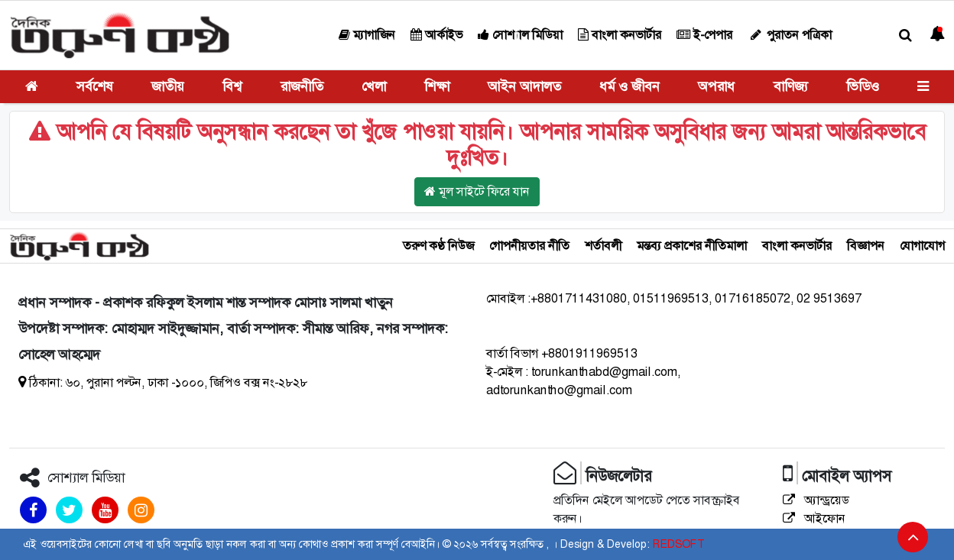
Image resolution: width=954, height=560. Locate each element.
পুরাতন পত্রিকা (790, 35)
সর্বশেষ (95, 86)
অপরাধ (716, 86)
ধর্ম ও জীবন (630, 86)
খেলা (374, 86)
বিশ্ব (232, 86)
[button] (905, 36)
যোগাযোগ (922, 246)
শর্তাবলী (603, 246)
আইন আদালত (524, 86)
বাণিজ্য (791, 86)
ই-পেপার (704, 35)
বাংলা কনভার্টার (620, 35)
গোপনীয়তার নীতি (529, 246)
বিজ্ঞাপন (866, 246)
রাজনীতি (302, 86)
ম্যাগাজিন (367, 35)
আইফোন (814, 518)
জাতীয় (168, 86)
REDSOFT (678, 544)
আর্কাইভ (436, 35)
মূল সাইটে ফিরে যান (477, 191)
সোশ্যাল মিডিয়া (520, 35)
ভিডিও (863, 86)
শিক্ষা (437, 86)
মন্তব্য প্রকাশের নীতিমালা (692, 246)
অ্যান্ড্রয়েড (816, 500)
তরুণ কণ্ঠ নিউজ (438, 246)
